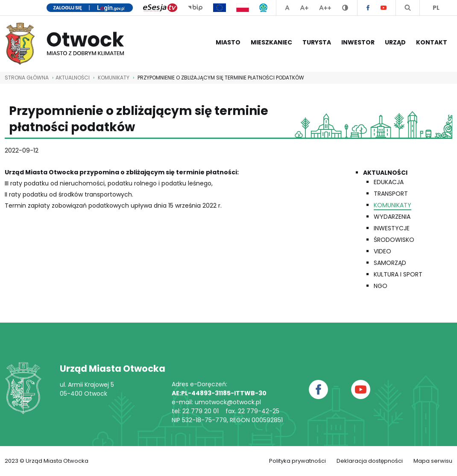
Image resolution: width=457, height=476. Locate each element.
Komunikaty (114, 78)
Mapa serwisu (433, 461)
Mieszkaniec (271, 42)
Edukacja (389, 182)
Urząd (395, 42)
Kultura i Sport (398, 274)
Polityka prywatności (297, 461)
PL (436, 8)
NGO (381, 286)
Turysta (317, 42)
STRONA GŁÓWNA (27, 78)
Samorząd (390, 263)
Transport (391, 194)
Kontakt (432, 42)
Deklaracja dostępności (370, 461)
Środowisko (394, 240)
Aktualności (385, 173)
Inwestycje (392, 228)
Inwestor (358, 42)
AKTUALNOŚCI (73, 78)
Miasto (228, 42)
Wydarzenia (392, 217)
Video (382, 251)
